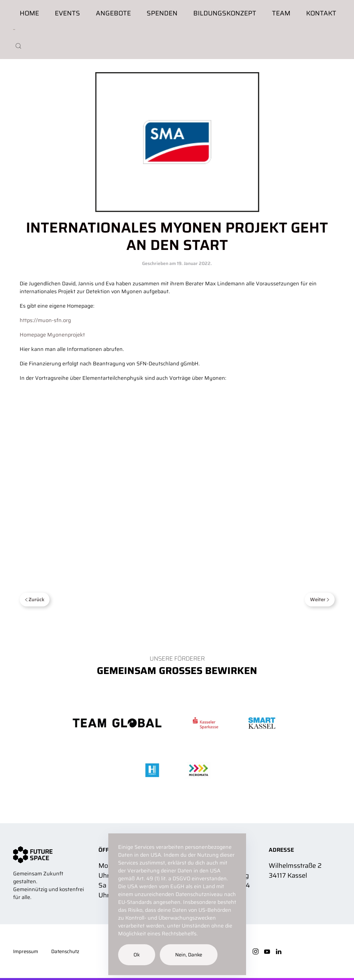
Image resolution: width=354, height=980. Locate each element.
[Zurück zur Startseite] (14, 30)
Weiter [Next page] (320, 600)
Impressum (26, 952)
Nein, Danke (189, 955)
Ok (137, 955)
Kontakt (321, 13)
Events (67, 13)
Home (29, 13)
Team (281, 13)
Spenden (162, 13)
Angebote (113, 13)
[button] (18, 46)
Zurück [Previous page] (35, 600)
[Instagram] (256, 951)
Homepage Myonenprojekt (52, 335)
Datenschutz (65, 952)
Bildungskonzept (225, 13)
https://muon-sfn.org (45, 320)
